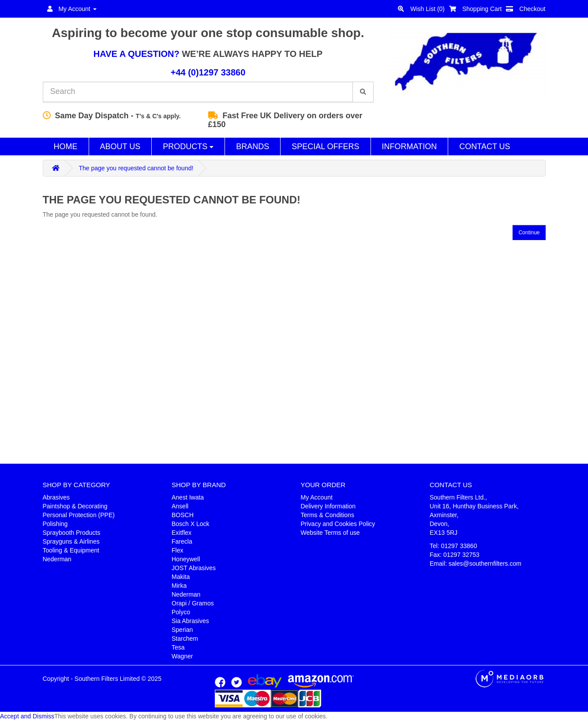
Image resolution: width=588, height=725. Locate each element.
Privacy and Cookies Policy (338, 524)
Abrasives (56, 497)
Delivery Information (328, 506)
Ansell (180, 506)
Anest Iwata (188, 497)
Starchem (185, 639)
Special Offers (325, 147)
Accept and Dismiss (27, 716)
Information (410, 147)
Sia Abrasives (190, 621)
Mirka (179, 586)
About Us (120, 147)
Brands (253, 147)
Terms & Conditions (328, 515)
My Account (317, 497)
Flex (177, 550)
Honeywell (186, 559)
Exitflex (182, 533)
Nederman (57, 559)
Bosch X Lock (191, 524)
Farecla (182, 541)
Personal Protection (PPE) (79, 515)
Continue (529, 233)
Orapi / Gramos (193, 603)
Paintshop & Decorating (75, 506)
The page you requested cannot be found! (136, 168)
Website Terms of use (330, 533)
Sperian (182, 630)
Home (66, 147)
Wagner (182, 656)
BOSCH (183, 515)
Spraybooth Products (72, 533)
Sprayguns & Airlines (71, 541)
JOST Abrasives (194, 568)
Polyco (181, 612)
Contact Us (485, 147)
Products (188, 147)
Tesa (178, 647)
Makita (181, 577)
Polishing (55, 524)
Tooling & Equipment (71, 550)
